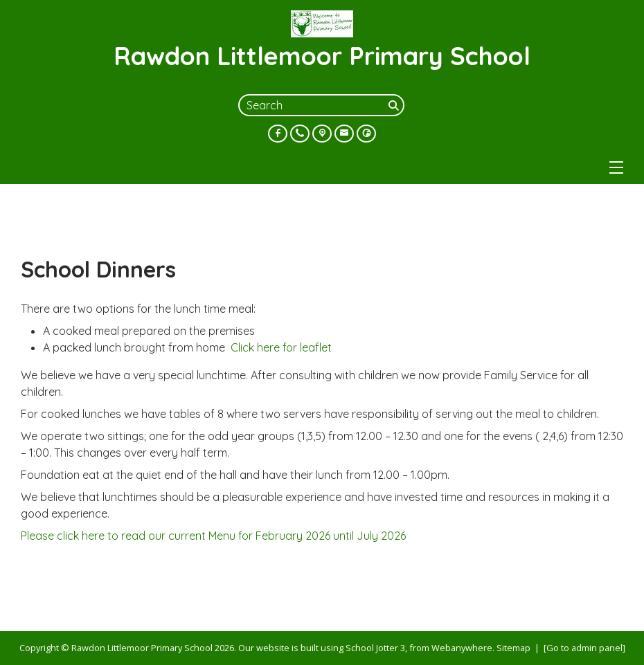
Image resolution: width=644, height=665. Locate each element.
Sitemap (513, 648)
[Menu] (616, 167)
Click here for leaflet (281, 347)
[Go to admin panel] (584, 648)
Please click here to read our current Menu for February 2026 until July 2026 (213, 536)
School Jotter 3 (375, 648)
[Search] (395, 105)
